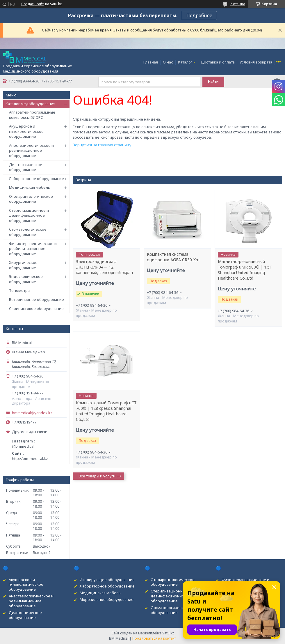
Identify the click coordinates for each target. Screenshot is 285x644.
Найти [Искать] (213, 82)
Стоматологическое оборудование (28, 232)
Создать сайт (32, 4)
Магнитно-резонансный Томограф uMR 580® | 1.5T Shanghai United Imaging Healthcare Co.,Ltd (245, 270)
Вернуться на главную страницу (102, 145)
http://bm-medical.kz (30, 458)
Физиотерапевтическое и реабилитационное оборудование (33, 249)
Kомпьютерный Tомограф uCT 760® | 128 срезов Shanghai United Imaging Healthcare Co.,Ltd (106, 411)
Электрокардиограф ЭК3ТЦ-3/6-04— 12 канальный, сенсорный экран (104, 267)
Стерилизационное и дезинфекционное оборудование (29, 215)
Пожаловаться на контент (154, 638)
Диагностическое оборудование (26, 167)
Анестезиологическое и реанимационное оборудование (31, 150)
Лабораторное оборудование (36, 179)
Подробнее (199, 15)
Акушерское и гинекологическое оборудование (26, 131)
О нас (168, 62)
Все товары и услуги (97, 476)
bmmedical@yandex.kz (32, 413)
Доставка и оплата (218, 62)
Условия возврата (256, 62)
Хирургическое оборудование (23, 265)
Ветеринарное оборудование (36, 299)
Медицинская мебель (30, 187)
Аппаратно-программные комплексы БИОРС (32, 115)
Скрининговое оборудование (36, 308)
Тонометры (20, 290)
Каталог (185, 62)
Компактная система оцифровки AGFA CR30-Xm (173, 257)
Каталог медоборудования (30, 104)
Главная (151, 62)
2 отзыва (238, 4)
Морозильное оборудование (107, 599)
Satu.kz (168, 633)
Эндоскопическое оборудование (26, 279)
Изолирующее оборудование (107, 580)
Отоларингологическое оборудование (31, 199)
